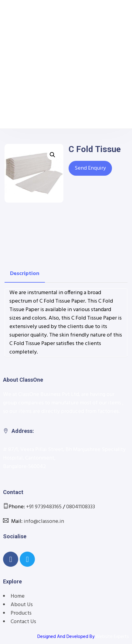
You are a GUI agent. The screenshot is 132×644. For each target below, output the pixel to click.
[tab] (25, 274)
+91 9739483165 (44, 507)
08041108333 (81, 507)
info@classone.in (44, 521)
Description (25, 274)
